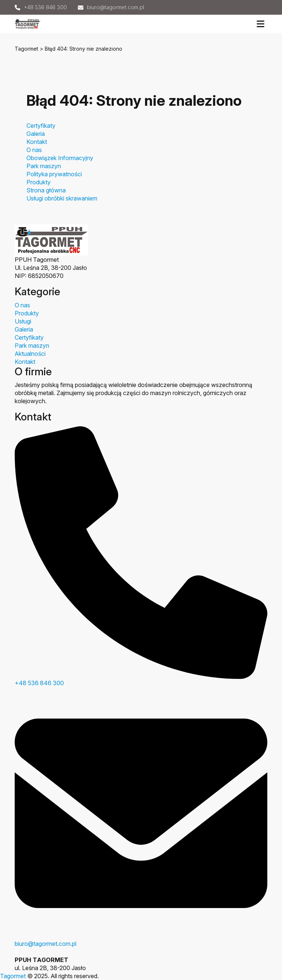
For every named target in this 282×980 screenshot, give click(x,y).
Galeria (36, 134)
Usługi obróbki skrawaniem (62, 198)
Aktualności (30, 354)
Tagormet (26, 49)
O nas (34, 150)
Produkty (39, 182)
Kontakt (37, 142)
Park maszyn (44, 166)
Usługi (23, 321)
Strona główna (46, 190)
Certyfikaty (41, 126)
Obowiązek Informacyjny (60, 158)
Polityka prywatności (54, 174)
